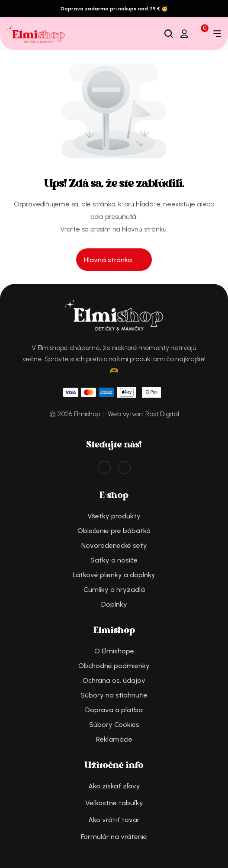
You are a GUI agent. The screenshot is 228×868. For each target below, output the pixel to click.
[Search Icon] (169, 34)
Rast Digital (162, 414)
